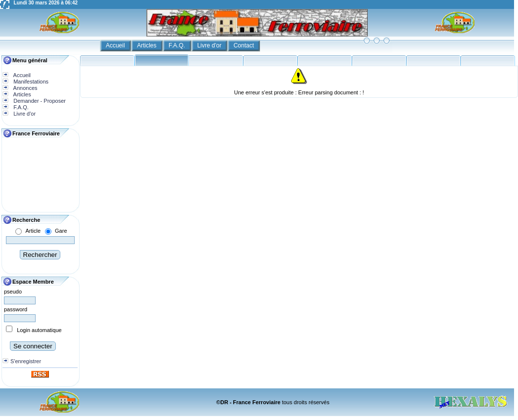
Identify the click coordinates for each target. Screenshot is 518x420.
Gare (61, 231)
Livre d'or (210, 45)
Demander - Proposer (39, 101)
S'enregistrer (26, 361)
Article (33, 231)
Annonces (24, 88)
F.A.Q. (178, 45)
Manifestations (30, 82)
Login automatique (39, 330)
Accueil (116, 45)
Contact (244, 45)
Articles (148, 45)
